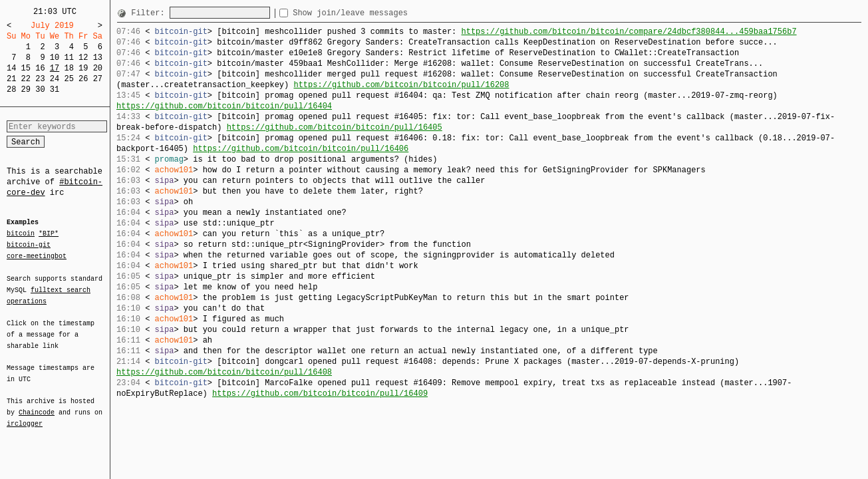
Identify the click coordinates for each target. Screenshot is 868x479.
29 (26, 89)
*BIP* (49, 234)
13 (98, 58)
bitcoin (21, 234)
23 (40, 79)
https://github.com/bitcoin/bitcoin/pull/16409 (320, 394)
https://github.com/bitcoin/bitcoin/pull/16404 (224, 106)
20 (98, 68)
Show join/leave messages (374, 13)
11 (69, 58)
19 (83, 68)
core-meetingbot (37, 255)
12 (83, 58)
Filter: (150, 13)
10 (55, 58)
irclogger (25, 415)
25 (69, 79)
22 (26, 79)
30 (40, 89)
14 (11, 68)
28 (11, 89)
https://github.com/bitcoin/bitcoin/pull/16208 (401, 85)
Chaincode (37, 404)
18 (69, 68)
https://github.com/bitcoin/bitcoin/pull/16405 (335, 127)
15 (26, 68)
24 (55, 79)
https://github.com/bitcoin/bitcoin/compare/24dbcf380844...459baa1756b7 (629, 32)
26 (83, 79)
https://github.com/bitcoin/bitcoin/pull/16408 (224, 372)
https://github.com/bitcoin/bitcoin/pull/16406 (301, 149)
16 (40, 68)
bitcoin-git (29, 245)
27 (98, 79)
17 (55, 68)
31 (55, 89)
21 (11, 79)
